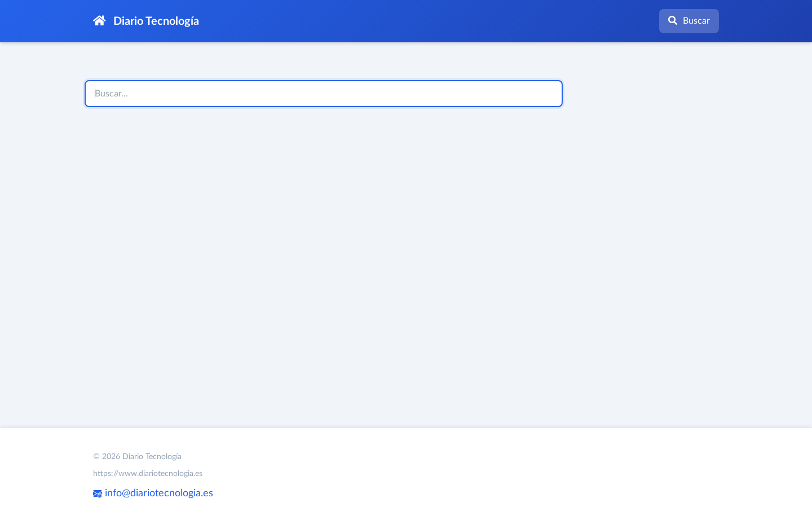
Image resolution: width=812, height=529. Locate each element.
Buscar (689, 21)
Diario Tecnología (146, 21)
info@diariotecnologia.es (153, 493)
